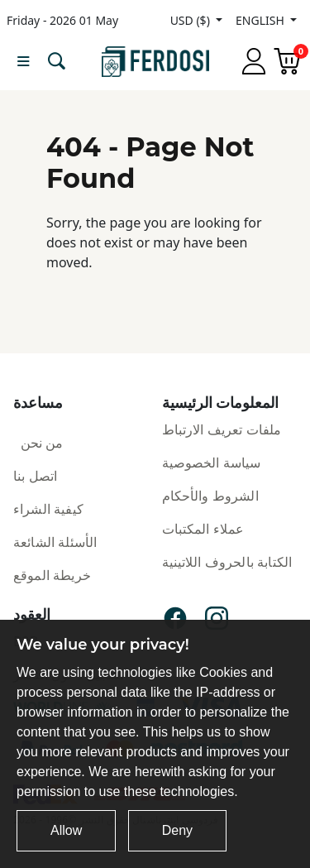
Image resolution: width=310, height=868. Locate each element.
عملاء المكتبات (203, 529)
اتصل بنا (35, 476)
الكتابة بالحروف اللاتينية (227, 562)
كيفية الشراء (48, 509)
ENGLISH (261, 20)
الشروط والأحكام (210, 496)
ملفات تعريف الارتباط (222, 429)
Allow (66, 830)
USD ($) (192, 20)
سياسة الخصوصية (212, 463)
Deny (177, 830)
